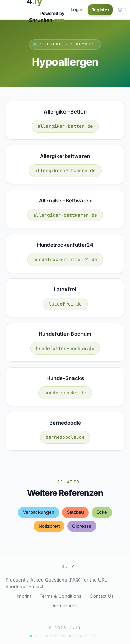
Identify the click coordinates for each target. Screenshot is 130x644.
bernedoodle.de (65, 437)
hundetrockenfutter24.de (65, 260)
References (65, 605)
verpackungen (39, 512)
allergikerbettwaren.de (65, 171)
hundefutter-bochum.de (65, 348)
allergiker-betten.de (65, 126)
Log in (77, 9)
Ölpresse (82, 526)
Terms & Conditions (60, 596)
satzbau (75, 512)
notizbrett (49, 526)
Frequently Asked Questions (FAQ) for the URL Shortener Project (56, 583)
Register (100, 10)
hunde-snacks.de (65, 393)
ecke (102, 512)
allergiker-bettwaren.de (65, 215)
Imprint (24, 596)
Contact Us (102, 596)
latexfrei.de (65, 304)
